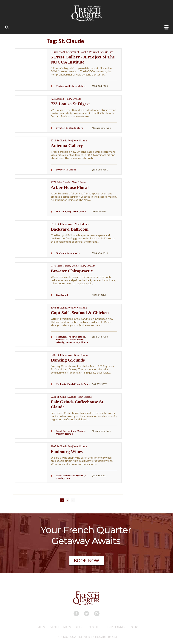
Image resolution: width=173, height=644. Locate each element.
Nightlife (96, 627)
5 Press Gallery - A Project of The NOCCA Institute (83, 59)
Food (59, 431)
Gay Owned (73, 211)
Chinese (84, 342)
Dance (87, 384)
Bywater (60, 128)
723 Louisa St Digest (70, 104)
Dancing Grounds (68, 360)
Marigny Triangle (65, 434)
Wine (59, 476)
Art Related (71, 86)
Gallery (82, 86)
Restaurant (62, 337)
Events (54, 627)
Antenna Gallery (67, 146)
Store (80, 128)
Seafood (81, 337)
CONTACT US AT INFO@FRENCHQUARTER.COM (87, 637)
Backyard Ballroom (70, 229)
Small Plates (69, 476)
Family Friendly (75, 384)
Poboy (72, 337)
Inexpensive (74, 253)
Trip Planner (116, 627)
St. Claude (71, 128)
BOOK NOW (86, 561)
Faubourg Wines (67, 451)
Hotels (40, 627)
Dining (80, 627)
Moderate (61, 384)
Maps (67, 627)
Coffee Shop (69, 431)
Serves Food (72, 342)
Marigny (60, 86)
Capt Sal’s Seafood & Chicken (80, 313)
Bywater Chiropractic (72, 271)
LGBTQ (134, 627)
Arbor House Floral (70, 187)
